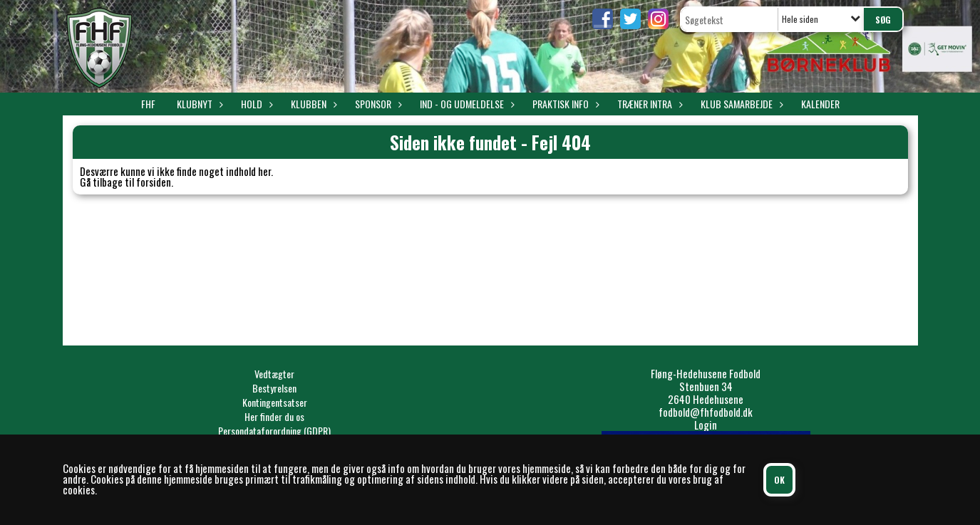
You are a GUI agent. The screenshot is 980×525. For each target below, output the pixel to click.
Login (706, 425)
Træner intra (648, 104)
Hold (255, 104)
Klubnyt (198, 104)
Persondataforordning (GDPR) (274, 431)
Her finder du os (274, 416)
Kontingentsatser (275, 402)
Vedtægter (274, 374)
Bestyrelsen (274, 388)
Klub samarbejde (740, 104)
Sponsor (377, 104)
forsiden (154, 182)
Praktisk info (564, 104)
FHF (148, 104)
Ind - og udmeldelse (465, 104)
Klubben (312, 104)
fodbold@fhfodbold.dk (706, 412)
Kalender (820, 104)
